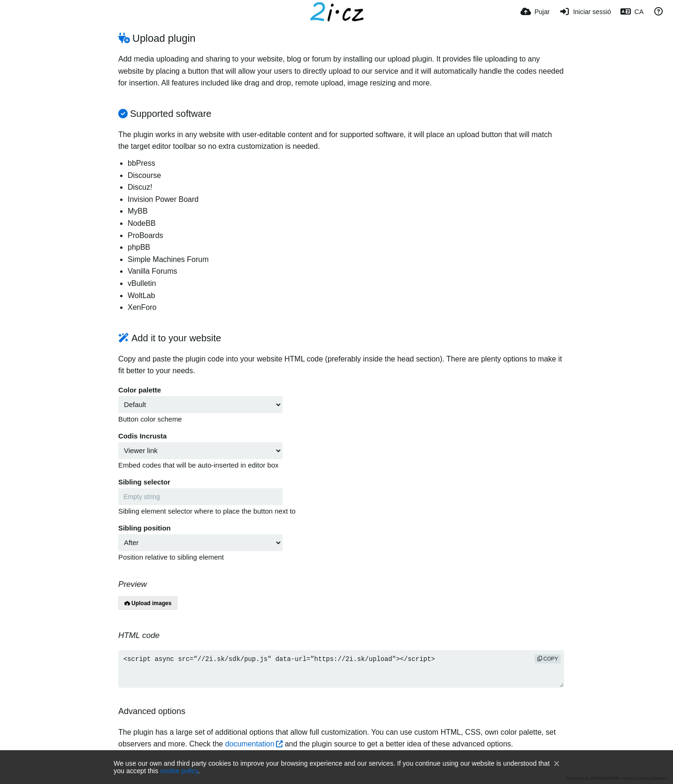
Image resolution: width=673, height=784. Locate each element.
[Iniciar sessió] (585, 12)
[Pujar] (535, 12)
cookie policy (179, 771)
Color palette (140, 390)
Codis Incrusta (142, 436)
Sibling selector (144, 482)
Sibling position (145, 528)
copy (548, 659)
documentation (250, 744)
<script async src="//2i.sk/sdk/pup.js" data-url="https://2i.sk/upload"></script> (341, 669)
